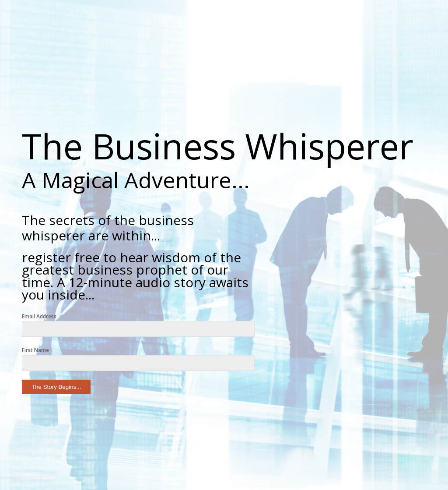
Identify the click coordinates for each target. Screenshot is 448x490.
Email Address (39, 316)
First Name (35, 350)
